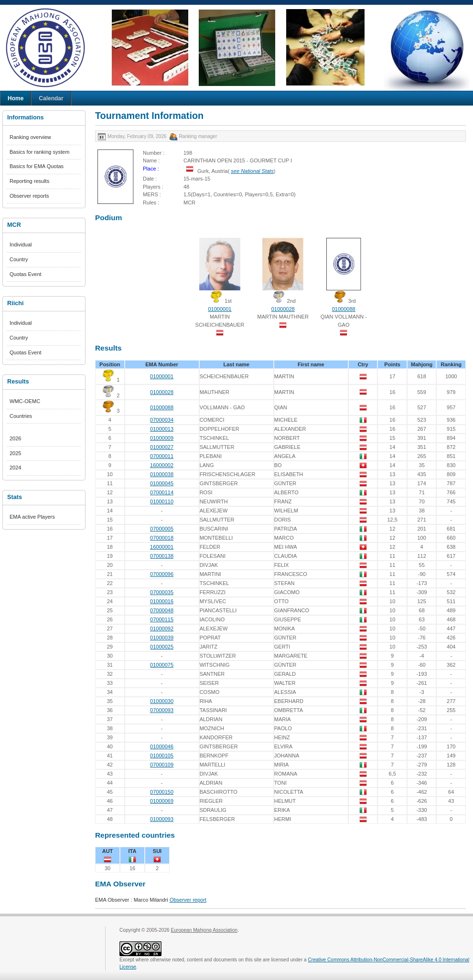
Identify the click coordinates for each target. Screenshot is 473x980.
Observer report (188, 900)
